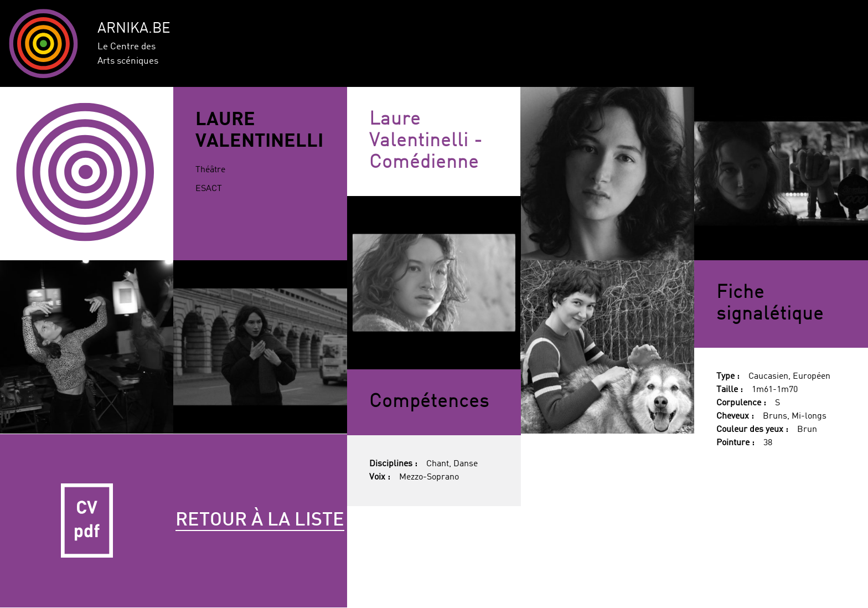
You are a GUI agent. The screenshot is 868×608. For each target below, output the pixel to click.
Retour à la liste (260, 521)
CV (87, 521)
